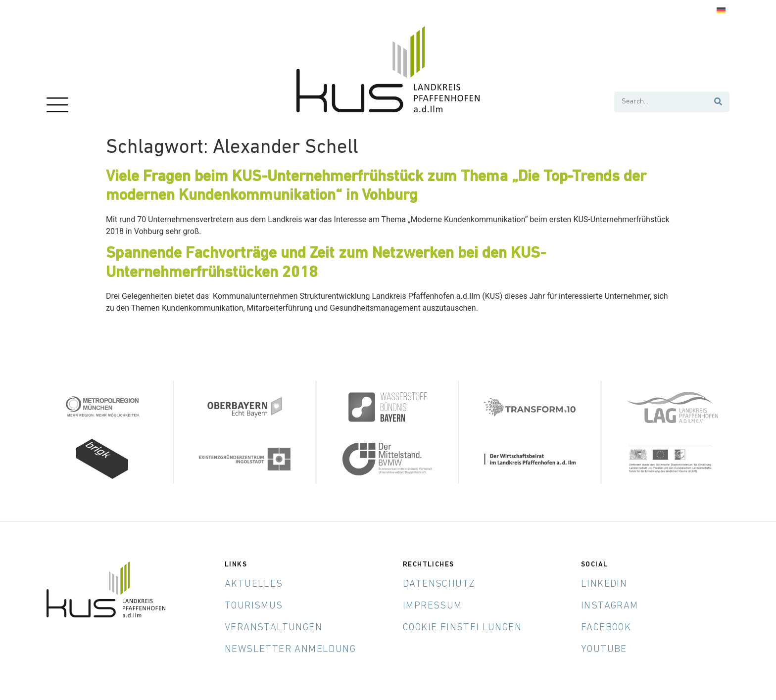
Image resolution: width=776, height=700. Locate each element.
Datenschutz (439, 584)
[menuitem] (721, 11)
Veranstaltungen (273, 628)
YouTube (604, 650)
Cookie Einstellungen (462, 628)
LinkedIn (604, 584)
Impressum (433, 606)
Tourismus (254, 606)
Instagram (610, 606)
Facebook (606, 628)
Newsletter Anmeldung (290, 650)
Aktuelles (254, 584)
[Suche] (719, 102)
